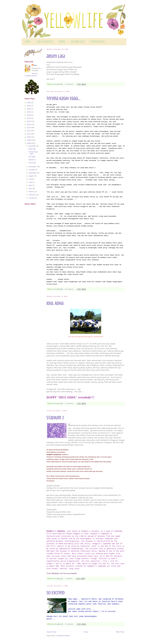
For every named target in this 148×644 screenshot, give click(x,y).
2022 (29, 115)
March (31, 191)
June (31, 182)
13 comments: (69, 403)
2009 (29, 140)
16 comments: (69, 289)
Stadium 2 (55, 418)
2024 (29, 109)
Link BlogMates (45, 42)
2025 (29, 106)
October (32, 170)
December (33, 146)
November (33, 166)
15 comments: (69, 84)
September (33, 173)
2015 (29, 121)
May (31, 185)
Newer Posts (52, 632)
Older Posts (120, 632)
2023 (29, 112)
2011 (29, 134)
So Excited (56, 593)
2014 (29, 124)
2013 (29, 127)
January (32, 198)
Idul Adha (55, 303)
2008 (29, 143)
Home (86, 632)
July (30, 179)
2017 (29, 118)
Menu (62, 42)
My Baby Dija (78, 42)
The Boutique (97, 42)
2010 (29, 137)
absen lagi (56, 56)
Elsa (35, 65)
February (32, 195)
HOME (28, 42)
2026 (29, 102)
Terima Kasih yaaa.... (63, 98)
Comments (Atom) (63, 635)
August (32, 176)
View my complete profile (31, 74)
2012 (29, 131)
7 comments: (69, 578)
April (31, 188)
